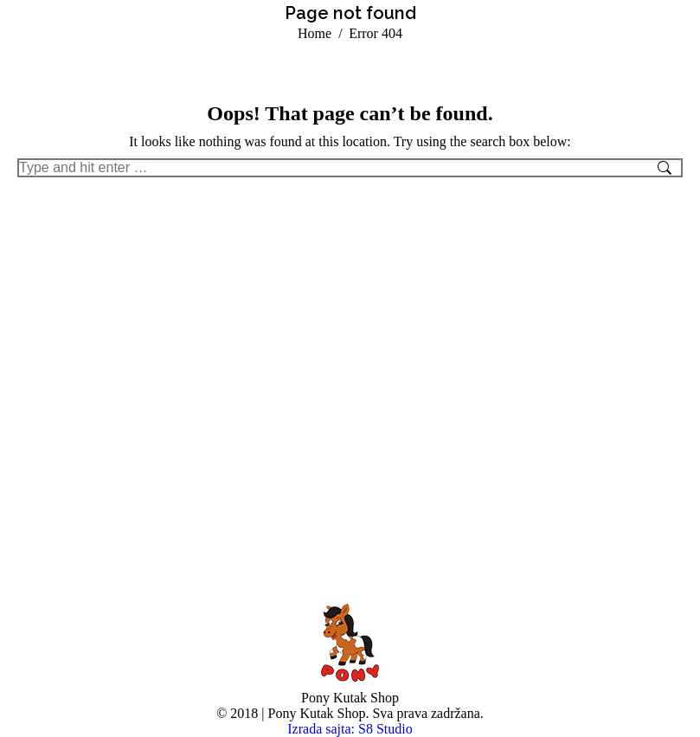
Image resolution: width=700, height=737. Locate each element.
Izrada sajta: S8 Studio (350, 729)
